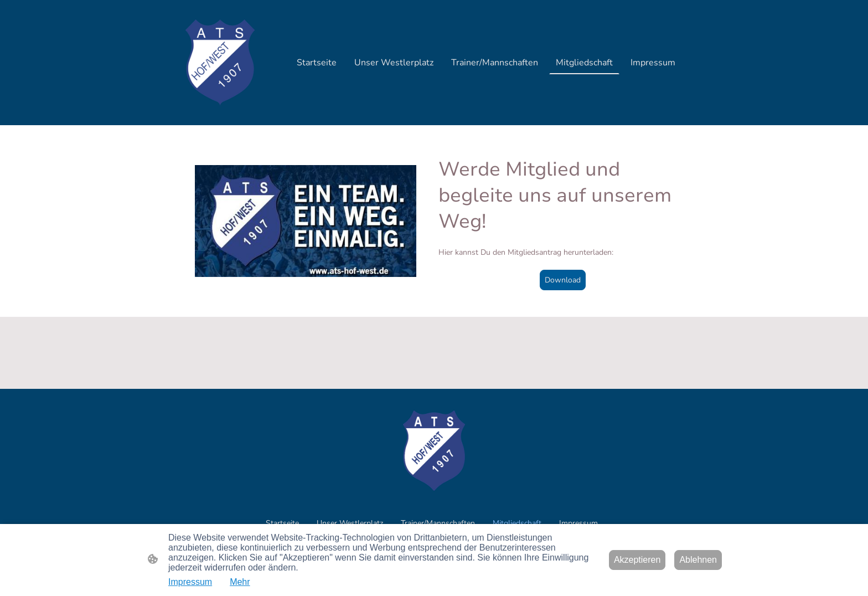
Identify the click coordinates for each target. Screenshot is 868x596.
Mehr (240, 582)
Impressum (190, 582)
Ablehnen (698, 560)
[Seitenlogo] (220, 63)
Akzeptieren (637, 560)
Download (563, 280)
